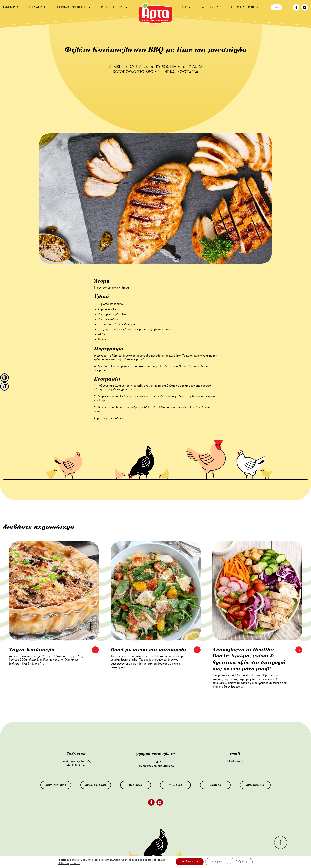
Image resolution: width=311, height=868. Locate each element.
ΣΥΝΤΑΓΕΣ (217, 7)
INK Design (289, 859)
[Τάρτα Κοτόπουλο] (54, 591)
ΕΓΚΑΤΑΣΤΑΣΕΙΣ (38, 7)
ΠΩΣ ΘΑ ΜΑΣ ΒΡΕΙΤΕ (242, 7)
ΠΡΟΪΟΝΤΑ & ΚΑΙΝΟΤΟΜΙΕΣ (70, 7)
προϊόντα (136, 785)
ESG (185, 7)
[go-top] (281, 848)
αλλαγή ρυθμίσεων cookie (220, 861)
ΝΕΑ (201, 7)
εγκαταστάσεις (96, 785)
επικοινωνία (255, 785)
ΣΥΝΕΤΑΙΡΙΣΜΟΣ (13, 7)
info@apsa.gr (235, 761)
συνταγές (176, 785)
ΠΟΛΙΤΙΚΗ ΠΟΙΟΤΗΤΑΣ (111, 7)
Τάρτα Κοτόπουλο (32, 650)
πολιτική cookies (233, 857)
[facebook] (296, 10)
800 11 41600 (155, 762)
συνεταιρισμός (56, 785)
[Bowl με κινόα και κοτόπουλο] (156, 591)
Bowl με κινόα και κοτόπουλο (148, 650)
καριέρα (215, 785)
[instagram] (305, 10)
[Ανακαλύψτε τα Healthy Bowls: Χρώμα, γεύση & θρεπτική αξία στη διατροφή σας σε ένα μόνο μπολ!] (257, 591)
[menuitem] (13, 7)
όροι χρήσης (211, 857)
